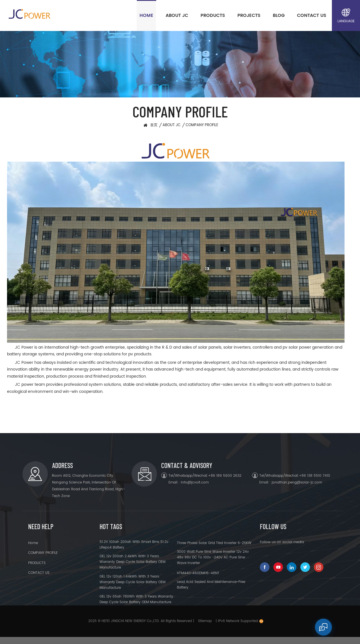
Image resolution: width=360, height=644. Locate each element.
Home (146, 15)
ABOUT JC (177, 15)
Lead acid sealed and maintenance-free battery (211, 585)
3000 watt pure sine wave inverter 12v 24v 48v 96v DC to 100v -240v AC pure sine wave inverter (213, 557)
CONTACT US (312, 15)
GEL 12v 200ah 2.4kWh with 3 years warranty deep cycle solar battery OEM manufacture (132, 562)
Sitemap (205, 621)
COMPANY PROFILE (202, 125)
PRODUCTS (213, 15)
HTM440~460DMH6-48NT (198, 573)
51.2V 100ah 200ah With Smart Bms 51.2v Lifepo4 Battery (134, 545)
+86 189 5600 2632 (225, 476)
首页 (154, 125)
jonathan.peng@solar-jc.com (297, 483)
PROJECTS (249, 15)
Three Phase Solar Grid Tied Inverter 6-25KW (214, 543)
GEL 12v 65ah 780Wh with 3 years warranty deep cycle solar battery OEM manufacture (136, 599)
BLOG (279, 15)
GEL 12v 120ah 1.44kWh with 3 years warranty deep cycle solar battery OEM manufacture (132, 582)
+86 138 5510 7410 (315, 476)
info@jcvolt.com (195, 483)
